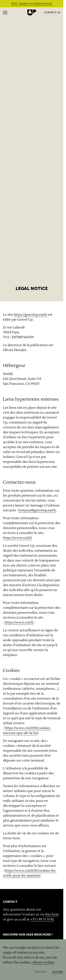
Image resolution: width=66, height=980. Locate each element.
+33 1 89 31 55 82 (42, 919)
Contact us (52, 12)
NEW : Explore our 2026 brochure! (32, 4)
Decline (41, 972)
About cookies (43, 962)
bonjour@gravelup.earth (37, 510)
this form (52, 914)
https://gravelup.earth (30, 315)
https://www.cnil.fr (17, 538)
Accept (58, 972)
